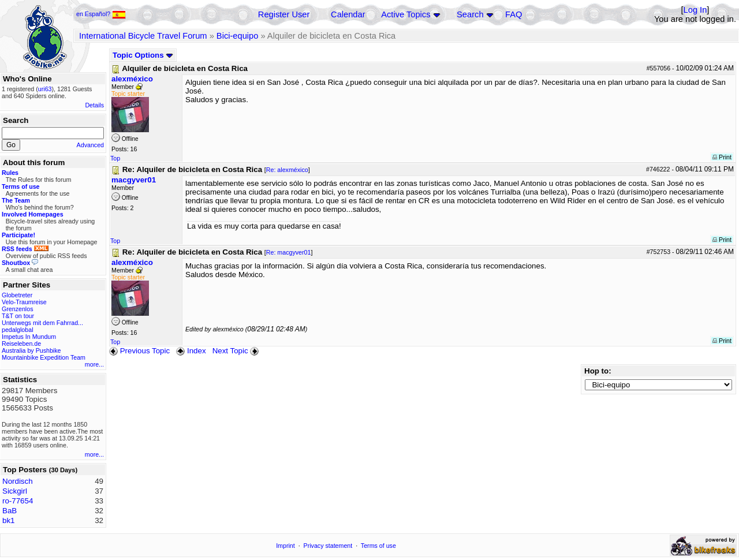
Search (470, 14)
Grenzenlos (18, 309)
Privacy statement (328, 546)
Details (94, 105)
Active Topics (406, 14)
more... (94, 364)
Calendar (348, 14)
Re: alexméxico (287, 170)
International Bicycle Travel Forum (143, 36)
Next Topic (237, 351)
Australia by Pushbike (31, 350)
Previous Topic (139, 351)
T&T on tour (18, 316)
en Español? (101, 14)
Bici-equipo (238, 36)
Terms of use (378, 546)
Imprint (285, 546)
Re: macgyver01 (289, 252)
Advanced (90, 145)
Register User (284, 14)
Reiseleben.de (21, 344)
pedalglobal (18, 330)
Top (115, 158)
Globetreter (17, 295)
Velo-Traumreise (24, 302)
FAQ (514, 14)
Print (722, 157)
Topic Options (143, 55)
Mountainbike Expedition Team (44, 357)
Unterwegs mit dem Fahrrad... (42, 323)
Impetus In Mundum (29, 337)
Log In (695, 10)
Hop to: (598, 371)
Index (191, 351)
